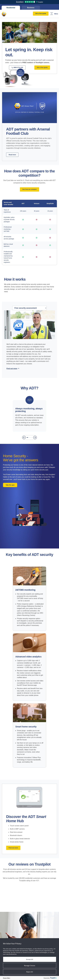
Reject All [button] (30, 972)
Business (31, 8)
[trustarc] (53, 978)
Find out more (12, 369)
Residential (11, 8)
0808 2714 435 (17, 68)
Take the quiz (10, 485)
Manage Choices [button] (30, 966)
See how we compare (29, 189)
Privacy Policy (7, 978)
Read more (12, 155)
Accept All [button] (30, 959)
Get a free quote (41, 13)
